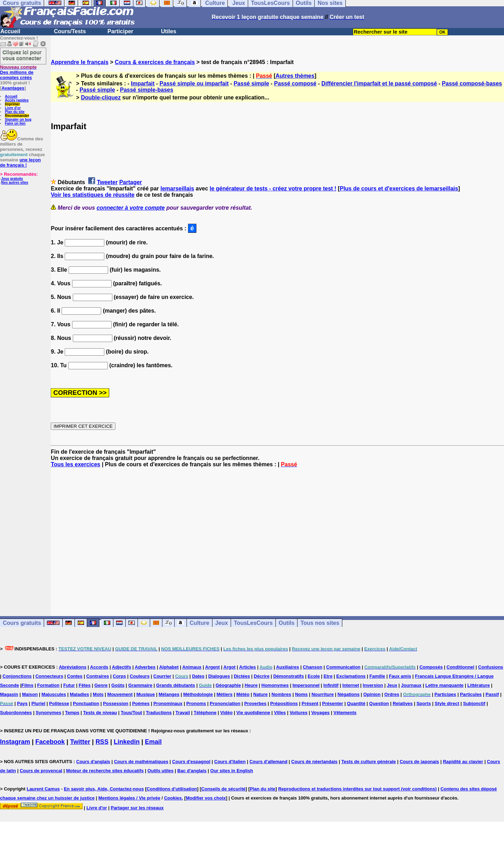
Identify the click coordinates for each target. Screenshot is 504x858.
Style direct (447, 703)
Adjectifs (122, 667)
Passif (492, 694)
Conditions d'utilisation (172, 789)
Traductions (159, 713)
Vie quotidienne (253, 713)
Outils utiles (160, 771)
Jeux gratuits (12, 179)
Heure (251, 685)
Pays (22, 703)
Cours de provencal (41, 771)
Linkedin (127, 742)
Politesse (59, 703)
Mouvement (120, 694)
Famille (377, 676)
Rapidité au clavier (463, 762)
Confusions (491, 667)
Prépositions (284, 703)
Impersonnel (306, 685)
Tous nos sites (320, 623)
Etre (328, 676)
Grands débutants (176, 685)
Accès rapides (17, 100)
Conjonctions (17, 676)
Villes (280, 713)
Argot (229, 667)
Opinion (372, 694)
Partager (131, 182)
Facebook (50, 742)
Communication (343, 667)
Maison (30, 694)
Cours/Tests (70, 31)
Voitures (298, 713)
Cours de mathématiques (141, 762)
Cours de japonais (419, 762)
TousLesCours (253, 623)
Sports (424, 703)
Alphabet (169, 667)
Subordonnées (16, 713)
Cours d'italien (230, 762)
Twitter (80, 742)
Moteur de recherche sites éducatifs (105, 771)
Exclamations (351, 676)
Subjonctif (474, 703)
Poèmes (141, 703)
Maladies (80, 694)
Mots (98, 694)
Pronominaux (168, 703)
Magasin (9, 694)
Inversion (373, 685)
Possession (115, 703)
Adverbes (145, 667)
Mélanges (169, 694)
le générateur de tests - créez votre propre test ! (273, 189)
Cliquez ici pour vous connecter (22, 55)
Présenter (332, 703)
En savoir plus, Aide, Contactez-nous (104, 789)
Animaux (192, 667)
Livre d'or (13, 108)
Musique (146, 694)
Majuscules (54, 694)
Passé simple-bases (147, 90)
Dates (198, 676)
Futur (69, 685)
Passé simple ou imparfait (194, 83)
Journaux (411, 685)
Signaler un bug (18, 120)
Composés (431, 667)
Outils (286, 623)
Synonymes (48, 713)
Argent (212, 667)
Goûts (118, 685)
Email (153, 742)
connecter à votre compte (131, 208)
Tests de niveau (100, 713)
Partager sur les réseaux (137, 808)
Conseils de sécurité (223, 789)
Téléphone (205, 713)
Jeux (222, 623)
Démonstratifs (289, 676)
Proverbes (255, 703)
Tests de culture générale (369, 762)
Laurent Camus (43, 789)
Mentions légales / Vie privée (129, 798)
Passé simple (251, 83)
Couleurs (140, 676)
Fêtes (85, 685)
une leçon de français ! (20, 162)
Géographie (228, 685)
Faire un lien (15, 123)
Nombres (281, 694)
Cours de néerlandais (314, 762)
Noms (301, 694)
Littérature (478, 685)
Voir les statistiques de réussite (93, 195)
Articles (247, 667)
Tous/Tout (131, 713)
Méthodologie (198, 694)
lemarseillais (177, 189)
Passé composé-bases (472, 83)
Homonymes (275, 685)
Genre (101, 685)
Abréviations (73, 667)
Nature (261, 694)
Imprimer (12, 104)
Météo (243, 694)
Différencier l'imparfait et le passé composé (379, 83)
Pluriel (38, 703)
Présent (310, 703)
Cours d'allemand (269, 762)
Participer (120, 31)
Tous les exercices (75, 464)
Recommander (17, 116)
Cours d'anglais (93, 762)
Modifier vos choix (206, 798)
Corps (119, 676)
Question (379, 703)
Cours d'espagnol (191, 762)
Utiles (169, 31)
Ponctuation (86, 703)
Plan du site (15, 112)
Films (27, 685)
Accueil (10, 31)
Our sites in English (232, 771)
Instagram (15, 742)
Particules (471, 694)
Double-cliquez (101, 97)
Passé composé (295, 83)
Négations (348, 694)
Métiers (225, 694)
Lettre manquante (444, 685)
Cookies (173, 798)
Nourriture (323, 694)
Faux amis (400, 676)
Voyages (320, 713)
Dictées (242, 676)
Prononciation (225, 703)
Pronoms (196, 703)
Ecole (314, 676)
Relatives (403, 703)
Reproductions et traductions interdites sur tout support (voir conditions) (358, 789)
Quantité (356, 703)
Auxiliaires (288, 667)
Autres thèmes (295, 76)
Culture (199, 623)
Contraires (97, 676)
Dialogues (219, 676)
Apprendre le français (80, 62)
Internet (351, 685)
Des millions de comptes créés (18, 72)
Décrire (262, 676)
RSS (102, 742)
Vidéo (226, 713)
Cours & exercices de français (155, 62)
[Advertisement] (278, 536)
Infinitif (331, 685)
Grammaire (141, 685)
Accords (99, 667)
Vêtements (345, 713)
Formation (48, 685)
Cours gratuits (22, 623)
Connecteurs (49, 676)
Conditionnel (460, 667)
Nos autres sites (15, 183)
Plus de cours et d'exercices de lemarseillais (399, 189)
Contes (75, 676)
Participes (445, 694)
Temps (72, 713)
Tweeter (107, 182)
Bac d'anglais (192, 771)
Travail (183, 713)
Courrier (162, 676)
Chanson (313, 667)
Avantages (13, 88)
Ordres (392, 694)
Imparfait (143, 83)
